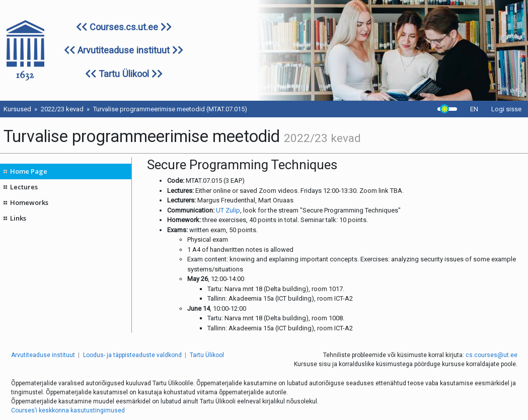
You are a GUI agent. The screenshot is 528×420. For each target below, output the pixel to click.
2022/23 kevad (62, 109)
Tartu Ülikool (124, 74)
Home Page (29, 171)
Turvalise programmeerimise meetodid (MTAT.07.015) (170, 109)
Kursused (17, 109)
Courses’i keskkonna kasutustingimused (68, 410)
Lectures (24, 187)
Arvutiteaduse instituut (124, 50)
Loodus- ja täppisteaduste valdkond (132, 355)
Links (18, 218)
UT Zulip (228, 210)
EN (474, 109)
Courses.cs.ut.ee (124, 27)
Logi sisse (506, 109)
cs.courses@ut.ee (492, 355)
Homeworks (29, 202)
